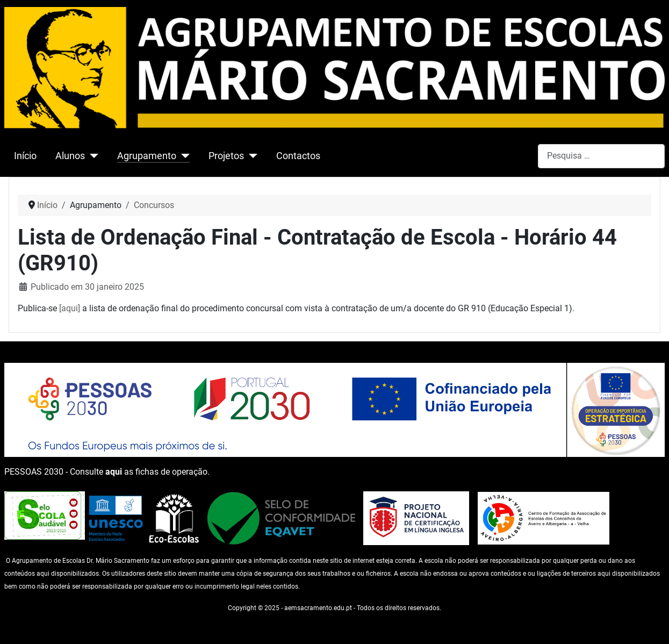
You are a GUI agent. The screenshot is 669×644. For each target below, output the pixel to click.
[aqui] (70, 308)
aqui (114, 472)
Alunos (70, 156)
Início (25, 156)
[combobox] (601, 156)
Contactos (298, 156)
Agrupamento (147, 156)
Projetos (226, 156)
